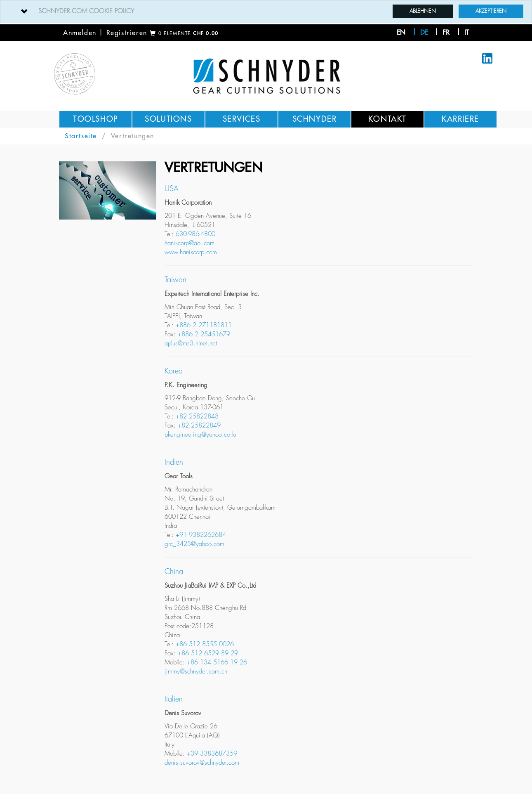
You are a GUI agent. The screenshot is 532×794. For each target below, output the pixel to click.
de (424, 33)
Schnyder (315, 119)
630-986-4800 (195, 234)
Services (242, 119)
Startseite (81, 136)
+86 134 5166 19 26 (217, 663)
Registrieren (127, 33)
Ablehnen (423, 11)
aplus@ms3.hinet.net (191, 344)
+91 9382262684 (201, 535)
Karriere (460, 119)
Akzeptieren (491, 11)
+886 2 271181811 (204, 325)
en (401, 33)
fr (446, 33)
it (467, 33)
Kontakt (387, 119)
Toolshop (95, 119)
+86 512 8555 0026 (205, 644)
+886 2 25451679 (204, 334)
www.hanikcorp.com (191, 252)
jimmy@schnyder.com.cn (196, 672)
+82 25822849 (199, 426)
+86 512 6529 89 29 (208, 653)
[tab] (266, 12)
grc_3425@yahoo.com (194, 544)
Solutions (168, 119)
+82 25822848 (197, 417)
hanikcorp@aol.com (189, 243)
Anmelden (80, 33)
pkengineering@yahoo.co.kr (200, 435)
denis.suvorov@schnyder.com (202, 763)
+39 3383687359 (212, 754)
